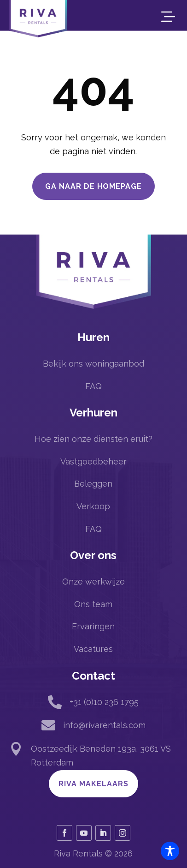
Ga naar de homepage (93, 186)
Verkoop (93, 506)
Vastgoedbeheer (93, 461)
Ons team (93, 604)
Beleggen (93, 484)
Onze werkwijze (93, 582)
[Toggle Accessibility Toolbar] (170, 851)
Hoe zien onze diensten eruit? (93, 439)
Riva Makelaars (93, 784)
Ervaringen (93, 626)
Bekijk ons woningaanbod (93, 364)
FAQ (93, 386)
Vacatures (93, 649)
